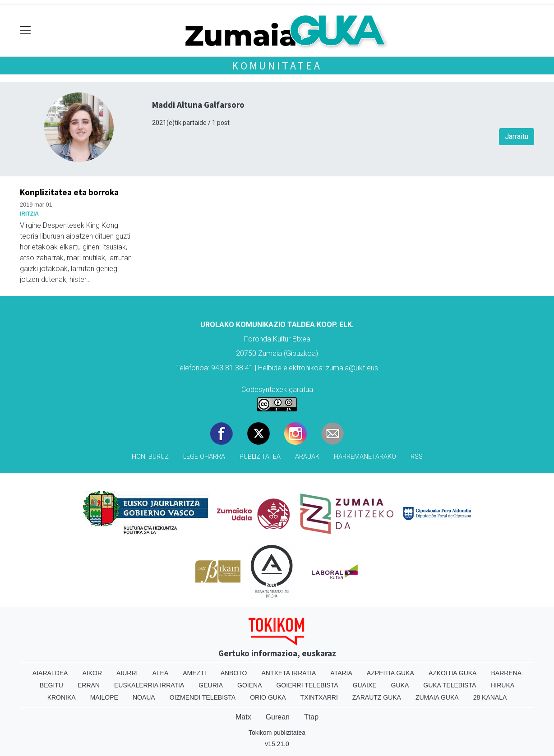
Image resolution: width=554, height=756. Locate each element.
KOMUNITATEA (277, 66)
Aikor (92, 673)
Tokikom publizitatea (277, 733)
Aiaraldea (50, 673)
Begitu (51, 685)
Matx (243, 717)
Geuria (211, 685)
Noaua (144, 697)
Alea (160, 673)
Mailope (104, 697)
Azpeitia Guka (390, 673)
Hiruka (502, 685)
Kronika (62, 697)
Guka (400, 685)
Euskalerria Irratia (149, 685)
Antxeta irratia (289, 673)
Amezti (194, 673)
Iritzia (29, 214)
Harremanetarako (365, 457)
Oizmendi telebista (203, 697)
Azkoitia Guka (453, 673)
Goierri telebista (307, 685)
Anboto (234, 673)
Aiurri (127, 673)
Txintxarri (319, 697)
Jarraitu (517, 136)
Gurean (278, 717)
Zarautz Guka (377, 697)
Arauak (307, 457)
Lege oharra (204, 457)
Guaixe (365, 685)
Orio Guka (268, 697)
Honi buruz (150, 457)
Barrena (506, 673)
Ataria (341, 673)
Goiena (249, 685)
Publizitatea (260, 457)
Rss (417, 457)
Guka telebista (450, 685)
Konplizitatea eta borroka (69, 192)
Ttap (311, 717)
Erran (89, 685)
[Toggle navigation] (25, 30)
